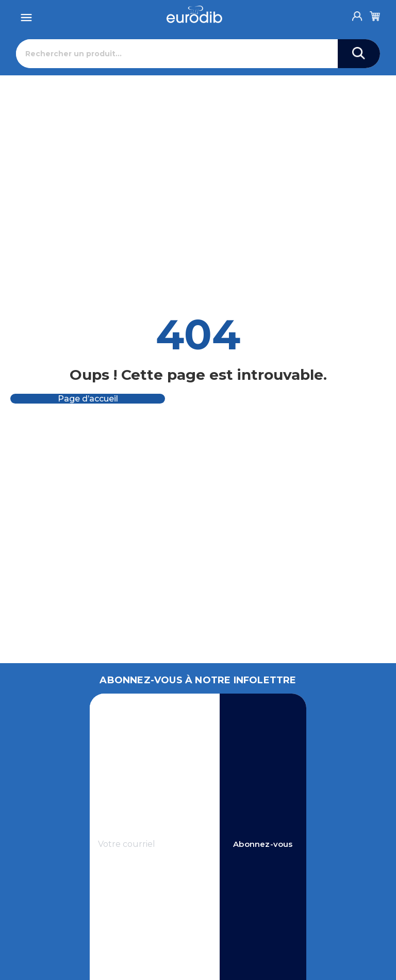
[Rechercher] (177, 54)
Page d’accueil (88, 399)
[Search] (359, 54)
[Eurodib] (195, 14)
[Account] (357, 13)
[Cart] (375, 14)
